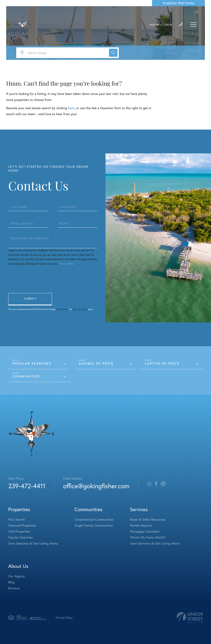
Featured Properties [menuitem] (22, 526)
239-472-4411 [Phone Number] (27, 486)
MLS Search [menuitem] (17, 520)
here (71, 108)
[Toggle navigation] (193, 25)
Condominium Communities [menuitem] (94, 520)
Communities (26, 377)
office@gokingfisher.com (96, 486)
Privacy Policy (66, 264)
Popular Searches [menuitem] (21, 538)
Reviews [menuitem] (14, 588)
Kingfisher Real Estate (178, 3)
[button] (113, 53)
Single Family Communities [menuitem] (94, 526)
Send (30, 299)
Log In (168, 25)
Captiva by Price (162, 364)
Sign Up (154, 25)
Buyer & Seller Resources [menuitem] (148, 520)
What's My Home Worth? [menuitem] (148, 538)
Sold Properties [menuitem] (19, 532)
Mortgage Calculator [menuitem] (145, 532)
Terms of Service (80, 309)
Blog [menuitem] (11, 582)
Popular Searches (32, 364)
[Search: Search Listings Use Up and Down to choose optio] (67, 53)
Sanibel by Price (96, 364)
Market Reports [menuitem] (141, 526)
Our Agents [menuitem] (16, 576)
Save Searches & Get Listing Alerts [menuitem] (33, 544)
